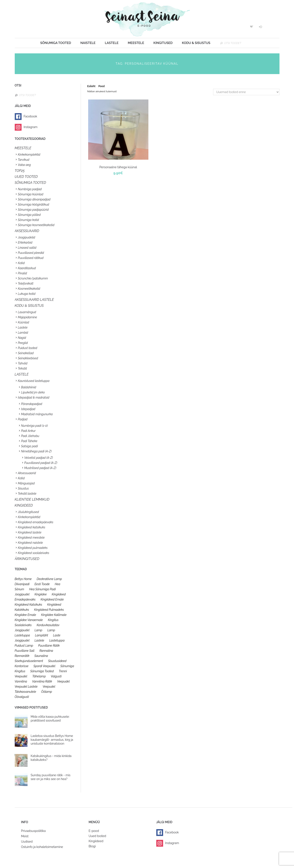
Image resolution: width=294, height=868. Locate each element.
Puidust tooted (28, 348)
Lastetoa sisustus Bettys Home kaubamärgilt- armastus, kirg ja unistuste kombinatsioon (52, 740)
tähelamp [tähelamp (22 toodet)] (39, 676)
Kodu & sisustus (196, 43)
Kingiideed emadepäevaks (36, 522)
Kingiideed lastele (30, 532)
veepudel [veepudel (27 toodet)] (63, 681)
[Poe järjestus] (246, 92)
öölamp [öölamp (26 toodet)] (47, 692)
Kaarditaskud (27, 268)
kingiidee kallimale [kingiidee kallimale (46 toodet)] (54, 615)
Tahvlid (23, 363)
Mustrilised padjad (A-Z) (40, 468)
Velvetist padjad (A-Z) (39, 458)
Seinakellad (26, 353)
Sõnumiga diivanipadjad (34, 199)
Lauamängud (27, 312)
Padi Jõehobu (30, 436)
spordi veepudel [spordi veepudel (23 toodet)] (45, 666)
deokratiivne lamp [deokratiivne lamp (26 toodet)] (49, 579)
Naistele (88, 43)
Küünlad (24, 322)
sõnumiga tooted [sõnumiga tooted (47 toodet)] (42, 671)
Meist (25, 836)
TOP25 (20, 171)
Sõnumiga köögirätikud (34, 205)
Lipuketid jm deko (33, 392)
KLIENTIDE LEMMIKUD (32, 499)
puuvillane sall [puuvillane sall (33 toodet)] (25, 651)
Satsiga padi (30, 446)
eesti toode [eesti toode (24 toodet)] (42, 584)
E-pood (94, 831)
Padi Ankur (28, 431)
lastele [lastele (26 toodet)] (39, 640)
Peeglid (23, 343)
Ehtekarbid (25, 243)
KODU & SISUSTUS (29, 306)
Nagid (22, 338)
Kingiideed (96, 841)
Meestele (136, 43)
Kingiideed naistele (31, 543)
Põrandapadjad (32, 404)
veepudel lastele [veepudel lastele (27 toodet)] (26, 687)
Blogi (92, 846)
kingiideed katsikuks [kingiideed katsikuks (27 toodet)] (29, 605)
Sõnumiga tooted (56, 43)
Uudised (27, 842)
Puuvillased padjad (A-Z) (41, 463)
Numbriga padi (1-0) (34, 426)
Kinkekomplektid (29, 155)
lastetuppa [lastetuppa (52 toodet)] (57, 640)
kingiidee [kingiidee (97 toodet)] (41, 594)
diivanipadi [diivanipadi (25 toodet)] (22, 584)
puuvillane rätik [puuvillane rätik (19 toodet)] (49, 646)
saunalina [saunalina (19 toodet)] (41, 656)
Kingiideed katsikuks (32, 527)
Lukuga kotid (27, 294)
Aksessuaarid (27, 231)
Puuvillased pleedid (31, 253)
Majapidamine (28, 317)
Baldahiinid (29, 387)
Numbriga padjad (30, 189)
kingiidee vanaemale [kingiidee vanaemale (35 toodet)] (29, 620)
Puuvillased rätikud (31, 258)
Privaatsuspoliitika (33, 831)
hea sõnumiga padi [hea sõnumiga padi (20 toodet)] (42, 589)
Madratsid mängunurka (37, 414)
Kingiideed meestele (31, 538)
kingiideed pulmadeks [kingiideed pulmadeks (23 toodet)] (49, 610)
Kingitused (163, 43)
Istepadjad (28, 409)
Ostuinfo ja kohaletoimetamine (42, 847)
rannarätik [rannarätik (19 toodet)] (22, 656)
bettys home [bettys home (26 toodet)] (23, 579)
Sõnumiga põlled (29, 215)
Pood (102, 86)
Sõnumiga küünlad (31, 194)
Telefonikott (26, 283)
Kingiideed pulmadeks (33, 548)
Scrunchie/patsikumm (33, 278)
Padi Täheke (29, 441)
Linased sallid (27, 248)
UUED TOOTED (26, 177)
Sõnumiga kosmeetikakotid (36, 225)
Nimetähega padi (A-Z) (36, 451)
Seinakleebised (28, 358)
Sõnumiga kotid (29, 220)
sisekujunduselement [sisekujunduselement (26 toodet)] (29, 661)
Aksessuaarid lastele (34, 300)
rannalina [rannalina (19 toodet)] (46, 651)
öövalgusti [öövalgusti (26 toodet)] (22, 697)
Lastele (112, 43)
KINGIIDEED (24, 505)
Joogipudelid (27, 237)
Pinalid (23, 273)
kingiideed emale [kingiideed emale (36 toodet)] (52, 599)
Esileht (91, 86)
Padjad (23, 419)
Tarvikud (24, 160)
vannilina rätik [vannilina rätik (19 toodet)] (42, 681)
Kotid (21, 263)
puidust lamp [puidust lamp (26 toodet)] (24, 646)
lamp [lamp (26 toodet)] (38, 630)
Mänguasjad (26, 483)
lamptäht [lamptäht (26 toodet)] (42, 635)
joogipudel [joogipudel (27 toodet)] (22, 594)
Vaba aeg (24, 165)
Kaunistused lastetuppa (34, 381)
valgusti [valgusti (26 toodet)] (56, 676)
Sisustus (23, 488)
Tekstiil (22, 368)
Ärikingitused (27, 559)
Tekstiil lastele (27, 494)
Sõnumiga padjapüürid (33, 210)
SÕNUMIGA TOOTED (30, 183)
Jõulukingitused (29, 512)
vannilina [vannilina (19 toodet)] (21, 681)
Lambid (23, 333)
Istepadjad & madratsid (34, 397)
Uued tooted (97, 836)
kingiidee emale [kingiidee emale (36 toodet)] (25, 615)
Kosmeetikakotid (29, 289)
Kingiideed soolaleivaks (34, 553)
